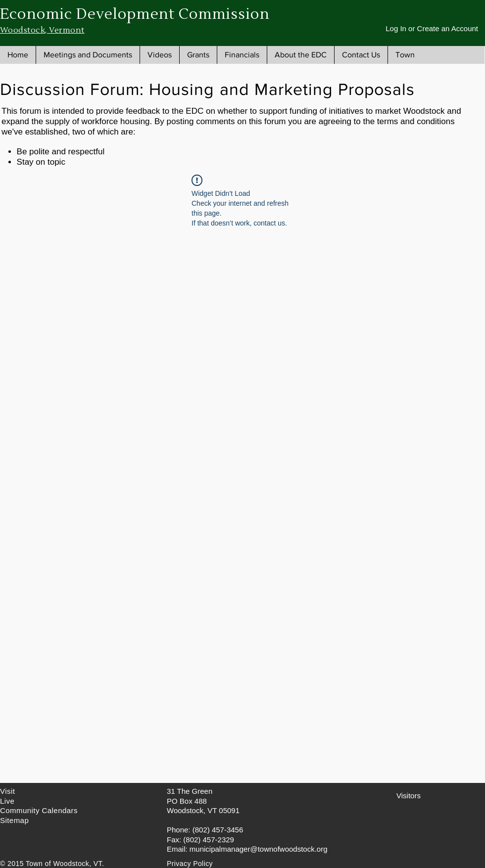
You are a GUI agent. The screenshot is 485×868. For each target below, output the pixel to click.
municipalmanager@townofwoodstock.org (259, 849)
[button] (88, 55)
